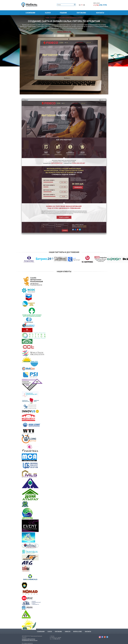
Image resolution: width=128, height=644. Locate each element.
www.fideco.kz (64, 32)
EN (84, 5)
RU (82, 5)
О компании (41, 631)
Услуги (50, 631)
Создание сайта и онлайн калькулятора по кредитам (70, 17)
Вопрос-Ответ (78, 631)
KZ (80, 5)
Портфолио (53, 17)
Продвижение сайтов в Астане (30, 640)
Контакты (88, 631)
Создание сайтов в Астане (28, 639)
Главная (47, 17)
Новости (68, 631)
